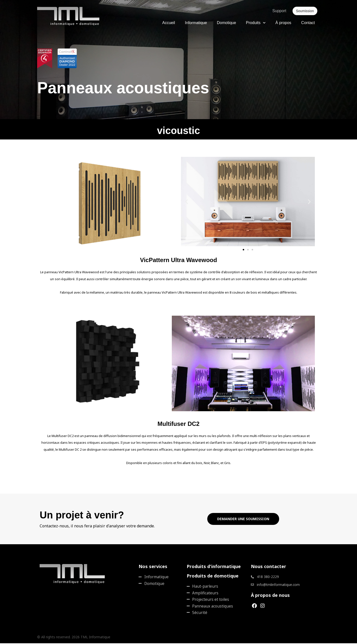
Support (279, 11)
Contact (308, 23)
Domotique (226, 23)
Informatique (196, 23)
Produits (256, 23)
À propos (283, 23)
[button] (187, 202)
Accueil (169, 23)
